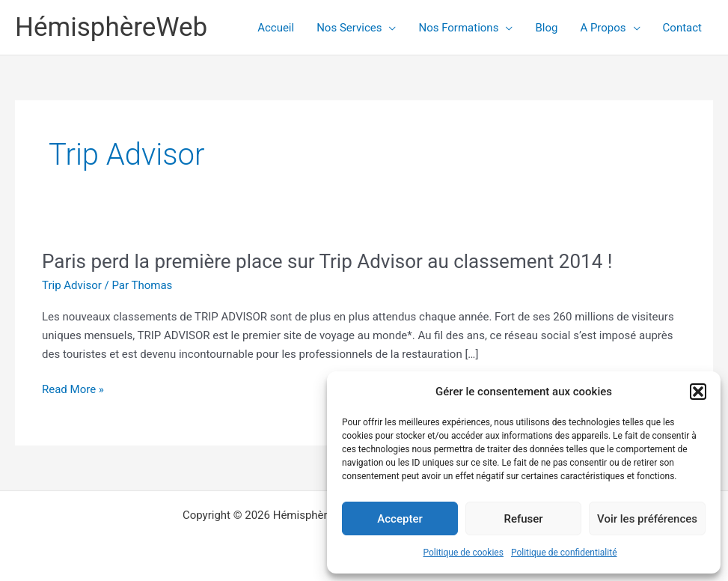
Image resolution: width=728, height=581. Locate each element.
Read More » (73, 390)
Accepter (400, 519)
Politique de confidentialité (564, 553)
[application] (389, 28)
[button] (698, 392)
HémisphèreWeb (111, 27)
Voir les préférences (647, 519)
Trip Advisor (72, 285)
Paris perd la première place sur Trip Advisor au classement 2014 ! (327, 261)
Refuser (523, 519)
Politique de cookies (464, 553)
